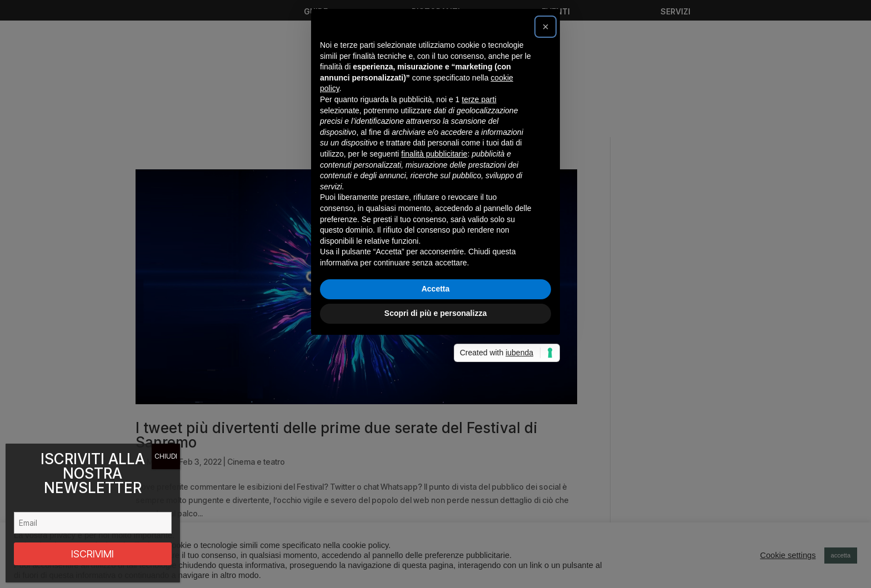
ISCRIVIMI (92, 554)
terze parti (479, 222)
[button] (545, 149)
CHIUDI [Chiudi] (166, 456)
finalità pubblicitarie (434, 276)
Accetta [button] (436, 411)
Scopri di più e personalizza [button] (436, 435)
